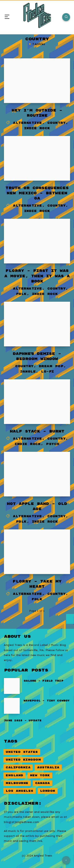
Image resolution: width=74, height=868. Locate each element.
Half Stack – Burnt (37, 431)
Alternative (28, 123)
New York (40, 775)
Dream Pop (51, 366)
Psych (53, 444)
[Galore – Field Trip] (12, 686)
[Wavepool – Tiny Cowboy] (12, 706)
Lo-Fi (48, 372)
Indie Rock (37, 128)
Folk (21, 294)
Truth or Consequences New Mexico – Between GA (37, 193)
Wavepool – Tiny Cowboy (47, 701)
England (15, 775)
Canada (43, 783)
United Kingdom (23, 760)
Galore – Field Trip (44, 681)
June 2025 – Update (23, 721)
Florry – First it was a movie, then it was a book (37, 276)
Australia (48, 767)
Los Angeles (20, 791)
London (48, 791)
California (18, 767)
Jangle (28, 372)
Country (57, 123)
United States (22, 752)
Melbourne (17, 783)
